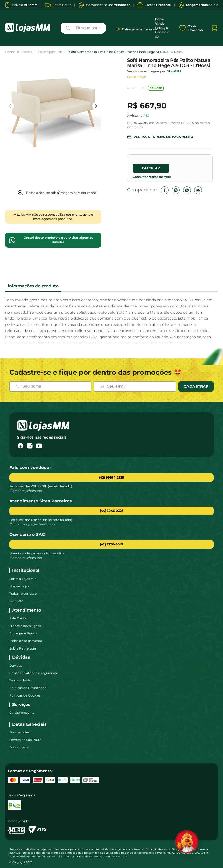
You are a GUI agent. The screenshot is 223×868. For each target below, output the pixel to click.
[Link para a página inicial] (13, 52)
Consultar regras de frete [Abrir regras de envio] (152, 177)
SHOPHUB (175, 72)
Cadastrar (196, 386)
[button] (160, 137)
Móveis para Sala (50, 52)
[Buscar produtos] (69, 28)
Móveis (27, 52)
